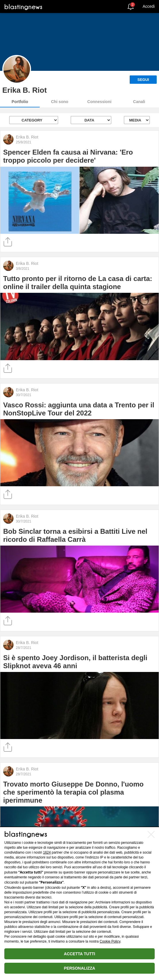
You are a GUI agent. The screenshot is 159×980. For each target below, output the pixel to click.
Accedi (149, 6)
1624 (47, 852)
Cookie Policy (110, 941)
